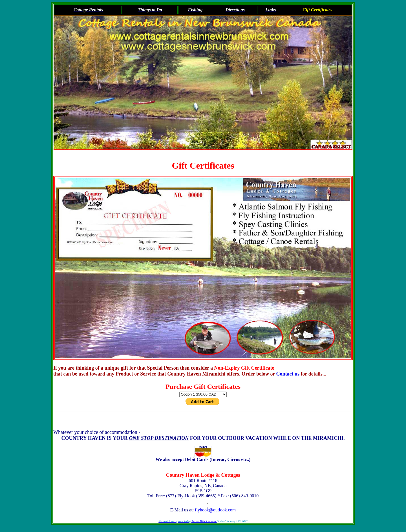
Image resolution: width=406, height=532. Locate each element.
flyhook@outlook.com (215, 510)
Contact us (288, 374)
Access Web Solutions (204, 521)
